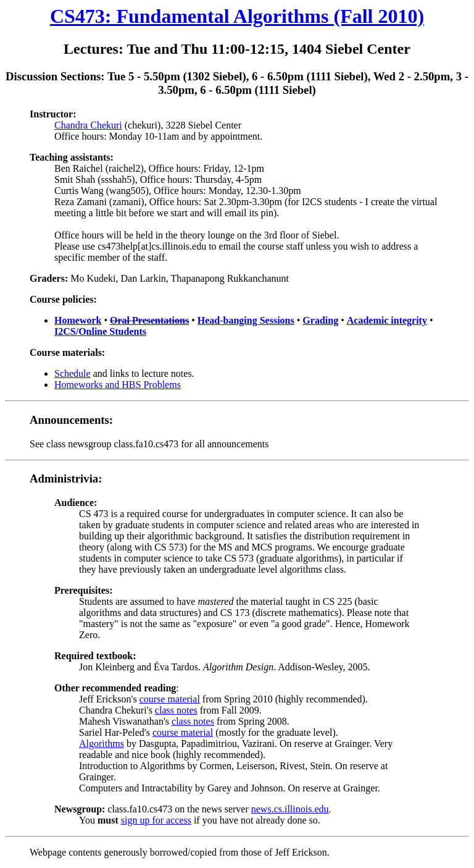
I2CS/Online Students (100, 331)
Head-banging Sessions (246, 320)
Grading (320, 320)
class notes (176, 710)
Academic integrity (387, 320)
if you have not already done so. (256, 820)
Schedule (73, 373)
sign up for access (156, 820)
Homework (78, 320)
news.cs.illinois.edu (290, 809)
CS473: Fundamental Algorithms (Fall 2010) (237, 16)
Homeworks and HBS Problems (118, 385)
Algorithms (102, 744)
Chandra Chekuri (88, 125)
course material (170, 699)
